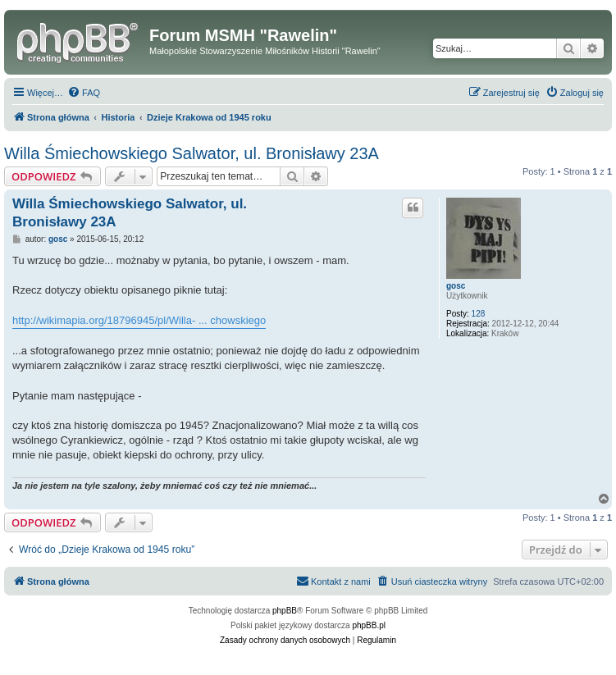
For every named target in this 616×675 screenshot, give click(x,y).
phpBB (285, 611)
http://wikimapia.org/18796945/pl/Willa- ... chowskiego (139, 320)
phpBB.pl (369, 625)
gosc (456, 286)
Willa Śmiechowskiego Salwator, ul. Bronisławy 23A (192, 153)
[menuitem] (84, 93)
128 (479, 314)
